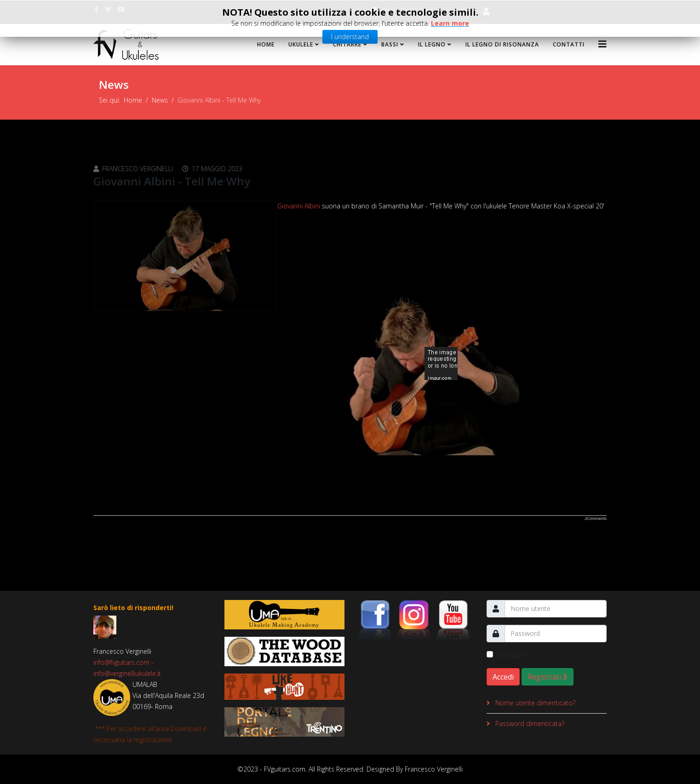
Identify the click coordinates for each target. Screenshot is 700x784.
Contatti (569, 44)
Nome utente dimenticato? (534, 703)
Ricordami (511, 655)
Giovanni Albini (299, 206)
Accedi (503, 677)
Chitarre (347, 44)
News (160, 100)
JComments (596, 519)
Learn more (450, 22)
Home (266, 44)
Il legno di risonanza (502, 44)
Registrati (548, 677)
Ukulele (301, 44)
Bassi (390, 44)
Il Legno (432, 44)
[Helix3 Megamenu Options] (602, 44)
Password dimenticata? (529, 723)
